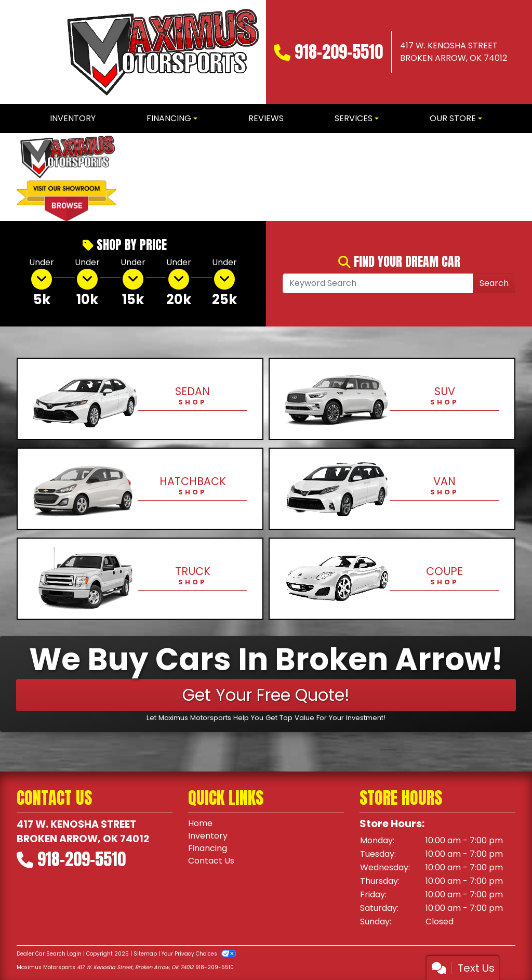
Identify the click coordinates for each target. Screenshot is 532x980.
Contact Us (211, 861)
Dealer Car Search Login (49, 954)
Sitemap (145, 954)
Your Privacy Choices (199, 954)
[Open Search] (378, 283)
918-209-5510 (339, 52)
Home (200, 823)
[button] (142, 177)
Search (494, 283)
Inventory (208, 836)
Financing (208, 848)
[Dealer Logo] (161, 52)
